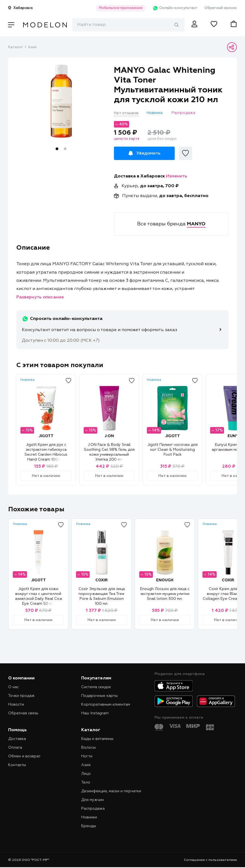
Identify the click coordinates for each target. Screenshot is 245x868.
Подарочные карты (99, 696)
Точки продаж (21, 696)
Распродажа (93, 809)
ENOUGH (165, 580)
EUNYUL (236, 436)
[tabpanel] (61, 101)
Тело (86, 782)
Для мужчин (93, 800)
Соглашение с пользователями (210, 860)
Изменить (177, 176)
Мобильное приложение (121, 8)
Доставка (17, 739)
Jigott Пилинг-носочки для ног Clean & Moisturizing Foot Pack (173, 450)
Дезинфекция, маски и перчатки (111, 791)
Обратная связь (23, 713)
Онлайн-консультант (175, 8)
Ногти (87, 756)
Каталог (16, 47)
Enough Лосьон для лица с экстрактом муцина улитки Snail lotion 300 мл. (165, 594)
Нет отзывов (126, 113)
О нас (13, 687)
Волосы (88, 748)
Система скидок (96, 687)
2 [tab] (65, 149)
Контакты (17, 765)
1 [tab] (57, 149)
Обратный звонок (221, 8)
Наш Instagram (95, 713)
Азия (32, 47)
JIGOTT (46, 436)
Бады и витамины (97, 739)
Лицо (86, 774)
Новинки (89, 817)
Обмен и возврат (24, 756)
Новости (16, 704)
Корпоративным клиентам (106, 704)
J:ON (109, 436)
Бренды (89, 826)
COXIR (102, 580)
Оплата (15, 748)
